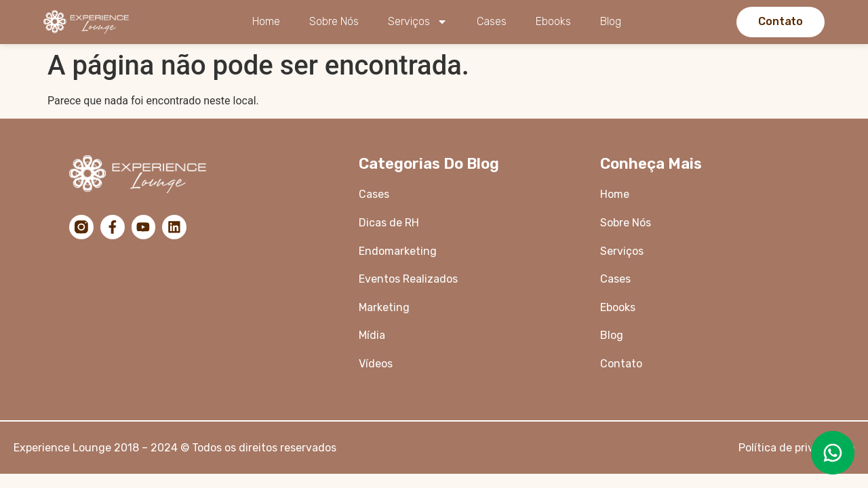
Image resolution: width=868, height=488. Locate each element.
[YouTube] (144, 227)
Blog (611, 21)
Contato (621, 364)
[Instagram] (81, 227)
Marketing (384, 307)
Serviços (418, 22)
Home (266, 21)
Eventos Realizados (408, 279)
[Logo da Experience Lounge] (90, 22)
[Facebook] (113, 227)
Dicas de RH (390, 223)
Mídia (372, 335)
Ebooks (553, 21)
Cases (492, 21)
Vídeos (376, 364)
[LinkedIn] (175, 227)
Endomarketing (398, 251)
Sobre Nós (334, 21)
